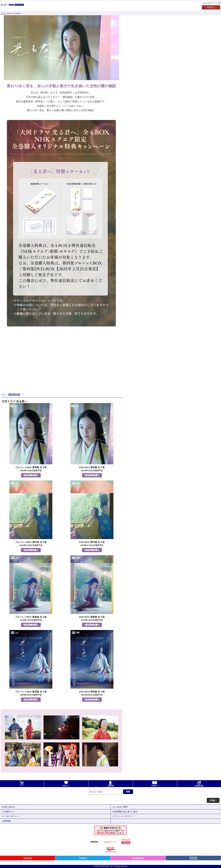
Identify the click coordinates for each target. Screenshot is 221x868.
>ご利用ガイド (8, 812)
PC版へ (213, 800)
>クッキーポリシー (10, 816)
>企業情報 (6, 821)
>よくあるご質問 (120, 807)
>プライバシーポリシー (123, 816)
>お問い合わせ (8, 807)
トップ (3, 13)
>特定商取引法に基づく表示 (125, 812)
